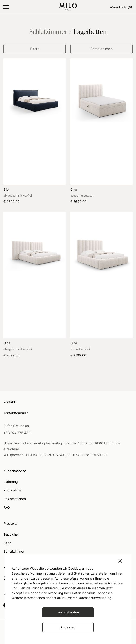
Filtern (35, 49)
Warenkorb (121, 7)
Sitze (7, 543)
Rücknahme (12, 490)
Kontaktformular (16, 413)
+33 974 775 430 (17, 433)
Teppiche (11, 534)
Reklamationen (15, 499)
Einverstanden (68, 612)
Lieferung (11, 482)
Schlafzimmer (14, 552)
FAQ (7, 508)
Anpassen (68, 627)
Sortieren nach (102, 49)
